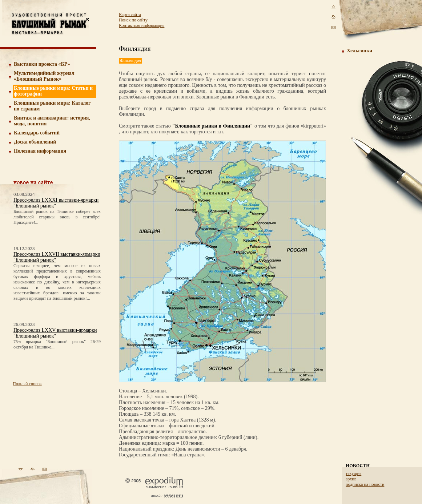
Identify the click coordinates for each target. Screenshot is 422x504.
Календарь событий (37, 133)
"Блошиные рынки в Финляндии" (213, 126)
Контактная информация (142, 25)
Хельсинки (359, 51)
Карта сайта (130, 15)
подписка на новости (365, 484)
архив (351, 479)
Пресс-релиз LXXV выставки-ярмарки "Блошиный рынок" (55, 333)
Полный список (27, 384)
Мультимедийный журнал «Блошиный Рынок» (44, 76)
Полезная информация (40, 151)
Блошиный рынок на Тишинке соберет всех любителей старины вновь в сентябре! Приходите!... (57, 217)
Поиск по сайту (133, 20)
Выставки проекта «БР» (42, 64)
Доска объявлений (35, 142)
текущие (353, 473)
